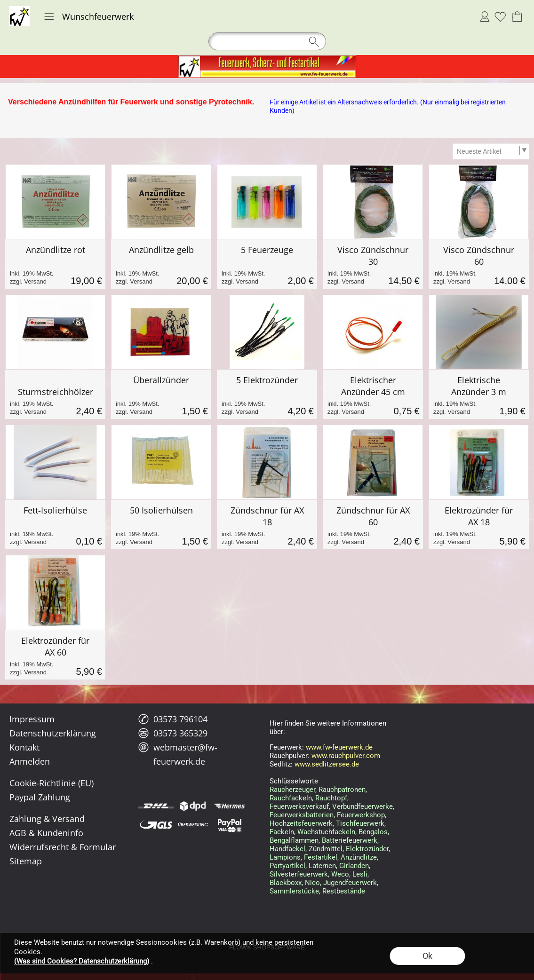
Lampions (285, 857)
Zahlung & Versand (47, 819)
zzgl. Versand (28, 281)
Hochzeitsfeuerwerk (301, 823)
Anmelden (485, 16)
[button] (49, 16)
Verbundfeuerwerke (363, 806)
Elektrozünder (367, 849)
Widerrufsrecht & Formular (63, 847)
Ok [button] (427, 956)
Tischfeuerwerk (360, 823)
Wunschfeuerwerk (98, 16)
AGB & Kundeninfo (46, 833)
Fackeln (282, 832)
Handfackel (287, 849)
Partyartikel (287, 866)
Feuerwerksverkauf (299, 806)
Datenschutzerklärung (53, 733)
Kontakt (24, 747)
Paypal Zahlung (40, 797)
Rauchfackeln (291, 798)
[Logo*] (20, 10)
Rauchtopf (331, 798)
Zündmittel (326, 849)
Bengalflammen (294, 840)
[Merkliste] (500, 16)
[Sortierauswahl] (491, 151)
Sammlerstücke (294, 891)
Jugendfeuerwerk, (351, 883)
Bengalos (373, 832)
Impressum (32, 719)
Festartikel (321, 857)
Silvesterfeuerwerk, (299, 874)
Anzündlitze (359, 857)
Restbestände (344, 891)
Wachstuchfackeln (326, 832)
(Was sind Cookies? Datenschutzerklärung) (82, 961)
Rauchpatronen (342, 790)
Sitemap (26, 861)
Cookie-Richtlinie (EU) (52, 783)
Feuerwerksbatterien (302, 815)
